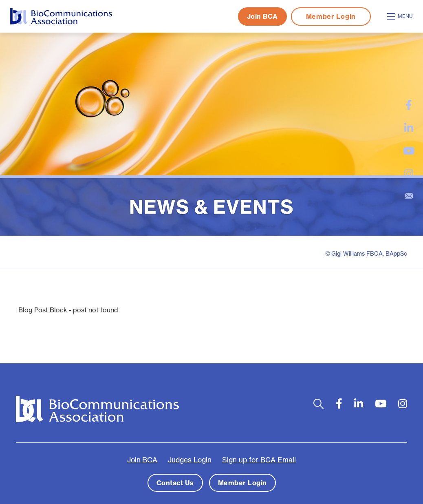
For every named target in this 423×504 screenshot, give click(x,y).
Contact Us (175, 483)
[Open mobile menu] (401, 16)
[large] (409, 105)
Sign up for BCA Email (259, 460)
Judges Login (190, 460)
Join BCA (262, 16)
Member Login (331, 16)
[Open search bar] (318, 404)
